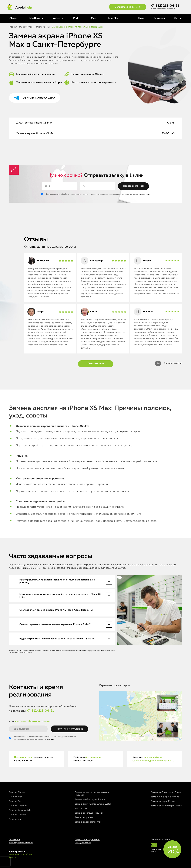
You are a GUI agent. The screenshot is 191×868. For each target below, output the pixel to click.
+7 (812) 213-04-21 (165, 6)
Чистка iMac (81, 808)
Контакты (159, 18)
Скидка (172, 850)
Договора (28, 653)
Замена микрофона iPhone (165, 797)
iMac (93, 18)
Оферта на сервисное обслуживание (87, 841)
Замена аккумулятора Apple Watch (93, 804)
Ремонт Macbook (18, 806)
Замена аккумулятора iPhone (166, 806)
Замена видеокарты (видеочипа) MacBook (92, 794)
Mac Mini (113, 18)
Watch (56, 18)
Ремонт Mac (15, 819)
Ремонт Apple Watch (20, 810)
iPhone (13, 18)
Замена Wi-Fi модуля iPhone (90, 799)
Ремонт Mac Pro (17, 815)
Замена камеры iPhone (163, 801)
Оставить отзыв (173, 363)
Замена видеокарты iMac (88, 822)
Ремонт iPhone (17, 792)
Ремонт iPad (15, 801)
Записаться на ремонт (128, 7)
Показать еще (96, 364)
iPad (75, 18)
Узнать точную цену (39, 98)
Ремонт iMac (16, 797)
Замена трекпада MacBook (89, 813)
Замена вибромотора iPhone (166, 792)
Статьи (178, 18)
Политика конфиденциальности (21, 841)
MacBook (35, 18)
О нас (141, 18)
